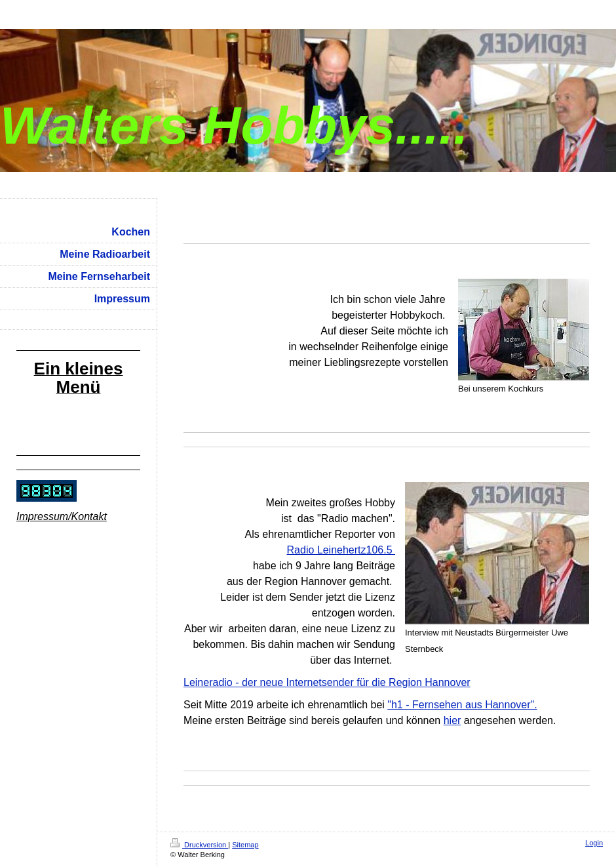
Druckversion (199, 845)
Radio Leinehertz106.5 (341, 550)
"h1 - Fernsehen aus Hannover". (462, 705)
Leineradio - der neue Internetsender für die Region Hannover (327, 682)
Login (594, 843)
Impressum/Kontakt (62, 516)
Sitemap (245, 845)
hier (452, 720)
